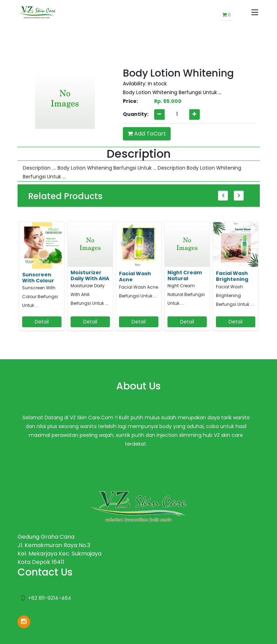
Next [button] (239, 196)
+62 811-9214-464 (50, 598)
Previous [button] (223, 196)
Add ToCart (147, 134)
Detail (42, 322)
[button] (226, 15)
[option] (42, 279)
